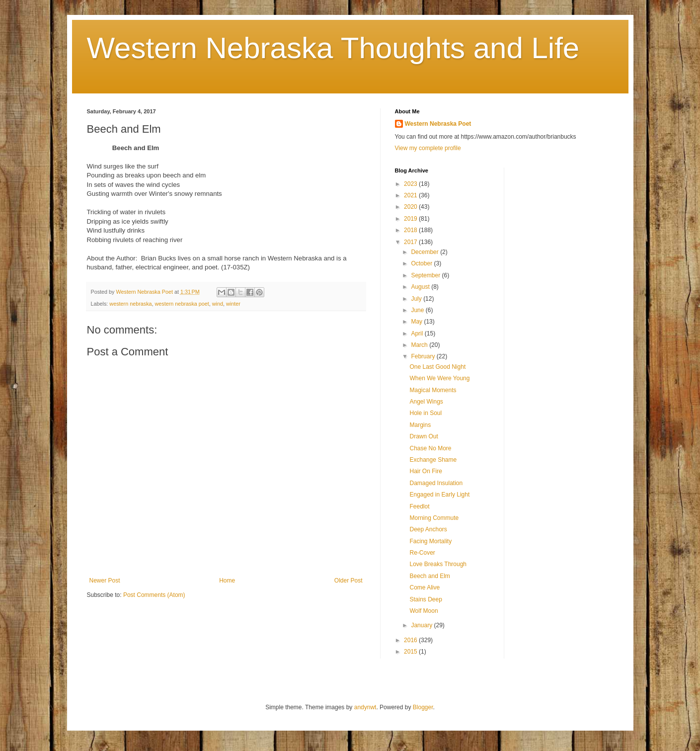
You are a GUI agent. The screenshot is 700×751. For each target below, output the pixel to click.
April (418, 334)
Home (227, 581)
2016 (411, 640)
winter (233, 304)
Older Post (349, 581)
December (426, 252)
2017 (411, 242)
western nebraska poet (182, 304)
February (424, 356)
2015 (411, 652)
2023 (411, 184)
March (420, 345)
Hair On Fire (426, 471)
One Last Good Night (437, 367)
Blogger (423, 707)
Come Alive (425, 587)
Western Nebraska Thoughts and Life (333, 48)
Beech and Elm (429, 576)
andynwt (365, 707)
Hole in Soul (426, 413)
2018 (411, 230)
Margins (420, 425)
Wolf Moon (424, 611)
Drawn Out (424, 436)
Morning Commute (434, 518)
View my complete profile (428, 148)
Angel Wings (426, 402)
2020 (411, 207)
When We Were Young (439, 378)
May (417, 322)
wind (218, 304)
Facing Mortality (430, 541)
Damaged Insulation (436, 483)
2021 (411, 195)
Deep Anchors (428, 529)
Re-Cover (422, 553)
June (418, 310)
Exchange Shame (433, 460)
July (417, 299)
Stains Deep (426, 599)
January (422, 625)
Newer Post (105, 581)
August (421, 287)
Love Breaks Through (438, 564)
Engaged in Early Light (439, 495)
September (426, 275)
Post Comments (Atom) (154, 595)
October (422, 263)
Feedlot (419, 506)
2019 (411, 219)
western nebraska (130, 304)
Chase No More (430, 448)
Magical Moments (433, 390)
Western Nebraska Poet (438, 124)
